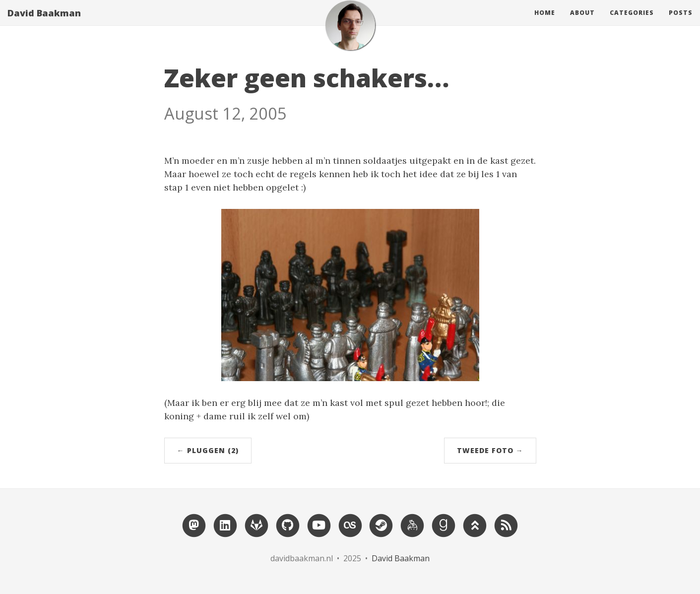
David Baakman (44, 22)
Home (545, 22)
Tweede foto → (490, 450)
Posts (681, 22)
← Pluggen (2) (208, 450)
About (582, 22)
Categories (632, 22)
